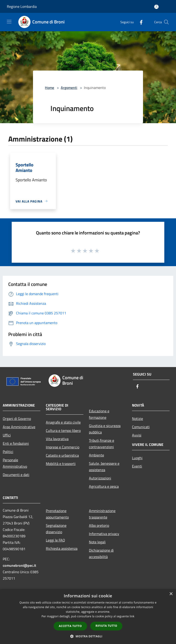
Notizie (137, 419)
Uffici (7, 435)
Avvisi (137, 435)
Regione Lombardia (22, 6)
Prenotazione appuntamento (57, 514)
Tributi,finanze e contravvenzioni (102, 444)
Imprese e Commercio (63, 447)
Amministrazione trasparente (102, 514)
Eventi (137, 466)
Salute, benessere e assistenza (104, 467)
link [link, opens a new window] (132, 616)
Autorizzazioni (100, 478)
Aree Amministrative (19, 427)
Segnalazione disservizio (56, 529)
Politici (8, 452)
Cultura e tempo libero (63, 430)
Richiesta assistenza (62, 548)
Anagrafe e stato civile (63, 422)
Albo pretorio (99, 525)
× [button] (171, 594)
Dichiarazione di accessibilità (101, 553)
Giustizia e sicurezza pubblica (105, 429)
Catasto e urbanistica (62, 455)
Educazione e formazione (99, 414)
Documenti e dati (16, 475)
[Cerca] (166, 22)
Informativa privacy (104, 534)
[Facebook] (139, 22)
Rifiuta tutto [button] (106, 626)
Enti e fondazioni (16, 443)
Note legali (97, 542)
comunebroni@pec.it (19, 565)
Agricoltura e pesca (104, 486)
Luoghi (137, 458)
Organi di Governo (17, 419)
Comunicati (141, 427)
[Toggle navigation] (9, 22)
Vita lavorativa (57, 439)
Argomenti (69, 88)
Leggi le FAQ (55, 540)
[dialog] (88, 617)
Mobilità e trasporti (61, 464)
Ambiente (96, 455)
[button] (88, 636)
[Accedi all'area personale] (156, 7)
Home (49, 88)
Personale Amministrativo (15, 463)
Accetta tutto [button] (70, 626)
